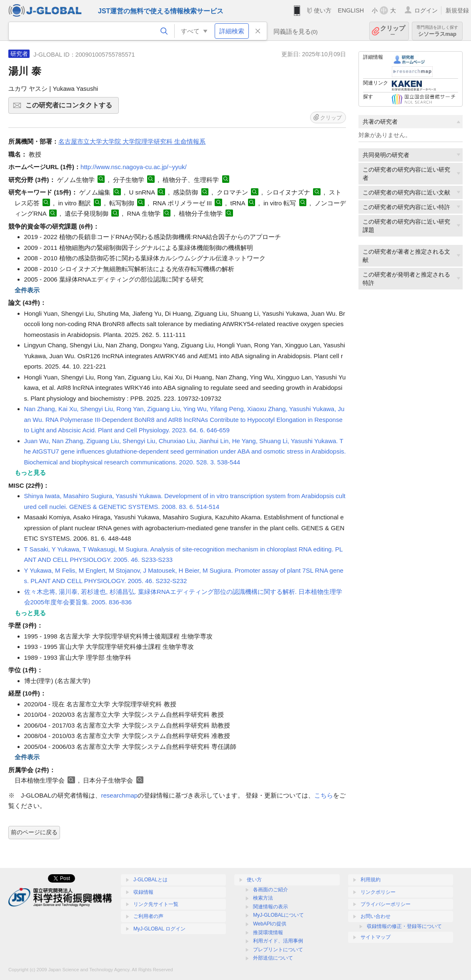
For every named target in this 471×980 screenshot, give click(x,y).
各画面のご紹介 (271, 890)
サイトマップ (376, 937)
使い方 (323, 10)
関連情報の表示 (271, 907)
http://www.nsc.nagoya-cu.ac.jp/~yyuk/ (134, 167)
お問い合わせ (376, 916)
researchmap (120, 795)
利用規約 (371, 880)
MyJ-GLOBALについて (278, 915)
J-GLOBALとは (150, 880)
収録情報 (143, 892)
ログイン (426, 10)
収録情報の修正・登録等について (404, 926)
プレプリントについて (278, 950)
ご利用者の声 (148, 916)
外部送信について (273, 958)
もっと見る (30, 473)
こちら (324, 795)
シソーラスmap (437, 31)
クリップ (393, 31)
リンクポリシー (378, 892)
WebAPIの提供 (270, 924)
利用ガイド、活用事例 (278, 941)
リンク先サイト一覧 (156, 904)
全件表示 (27, 290)
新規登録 (457, 10)
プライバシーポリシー (386, 904)
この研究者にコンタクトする (71, 108)
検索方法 (263, 898)
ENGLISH (351, 10)
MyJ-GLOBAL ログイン (159, 929)
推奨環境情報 (268, 933)
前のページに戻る (34, 832)
